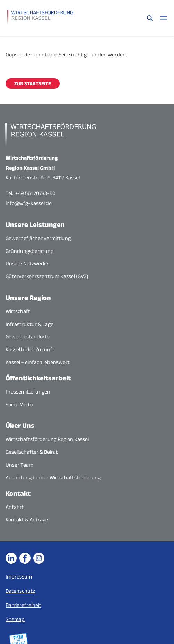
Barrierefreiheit (23, 605)
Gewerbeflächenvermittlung (38, 238)
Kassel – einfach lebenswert (38, 362)
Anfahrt (15, 507)
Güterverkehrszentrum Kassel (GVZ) (47, 276)
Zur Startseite (33, 83)
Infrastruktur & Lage (29, 324)
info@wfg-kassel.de (29, 203)
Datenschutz (20, 591)
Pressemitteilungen (28, 392)
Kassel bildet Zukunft (30, 349)
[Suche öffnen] (150, 18)
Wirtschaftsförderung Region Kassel (47, 439)
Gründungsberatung (29, 251)
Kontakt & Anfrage (27, 519)
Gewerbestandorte (28, 337)
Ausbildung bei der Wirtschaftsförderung (53, 478)
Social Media (19, 404)
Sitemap (15, 619)
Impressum (19, 577)
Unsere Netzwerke (27, 263)
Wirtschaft (18, 311)
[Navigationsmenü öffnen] (164, 18)
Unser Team (19, 465)
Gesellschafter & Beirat (32, 452)
